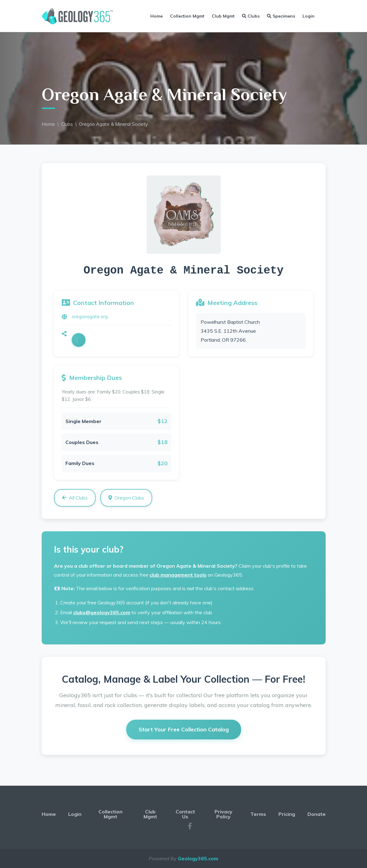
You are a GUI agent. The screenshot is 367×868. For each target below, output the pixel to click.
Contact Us (185, 814)
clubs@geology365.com (102, 612)
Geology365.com (198, 858)
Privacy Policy (223, 814)
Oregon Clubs (126, 498)
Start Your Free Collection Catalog (184, 729)
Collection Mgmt (187, 16)
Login (309, 16)
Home (156, 16)
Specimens (281, 16)
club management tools (178, 575)
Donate (317, 814)
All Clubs (75, 498)
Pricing (287, 814)
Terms (258, 814)
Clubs (251, 16)
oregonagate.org (90, 317)
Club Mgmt (223, 16)
